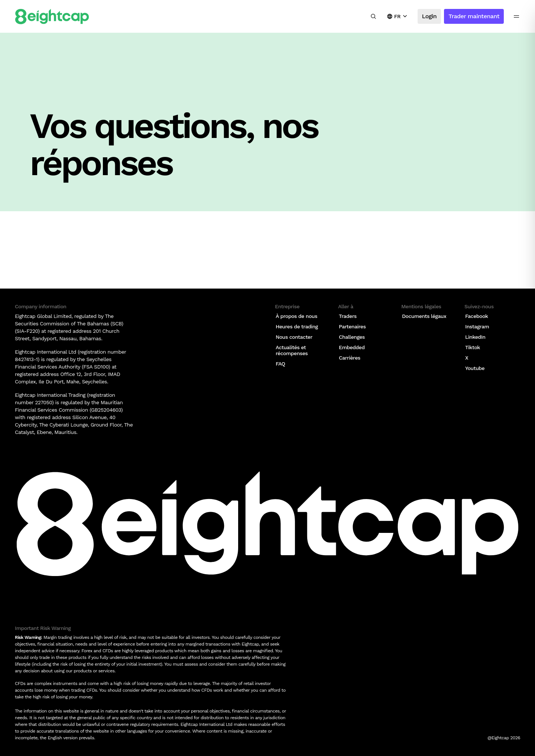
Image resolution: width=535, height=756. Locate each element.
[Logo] (52, 17)
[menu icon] (516, 16)
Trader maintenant (474, 16)
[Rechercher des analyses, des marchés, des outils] (373, 16)
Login (429, 16)
